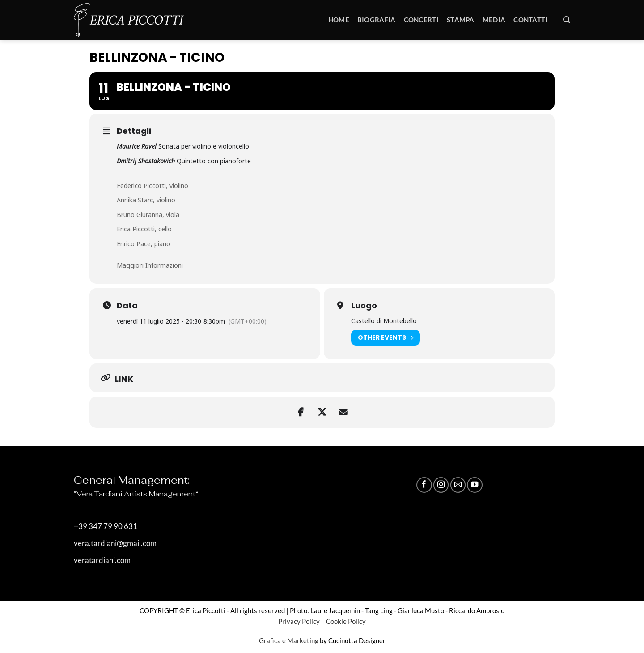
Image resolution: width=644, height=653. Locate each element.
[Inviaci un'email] (458, 485)
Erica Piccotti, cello (144, 229)
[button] (567, 20)
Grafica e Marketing (289, 640)
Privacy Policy (299, 621)
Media (494, 20)
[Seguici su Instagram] (441, 485)
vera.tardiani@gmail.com (115, 543)
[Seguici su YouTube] (475, 485)
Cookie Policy (345, 621)
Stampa (461, 20)
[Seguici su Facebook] (424, 485)
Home (339, 20)
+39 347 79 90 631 (106, 526)
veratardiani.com (102, 560)
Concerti (421, 20)
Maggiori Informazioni (150, 265)
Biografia (377, 20)
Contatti (530, 20)
